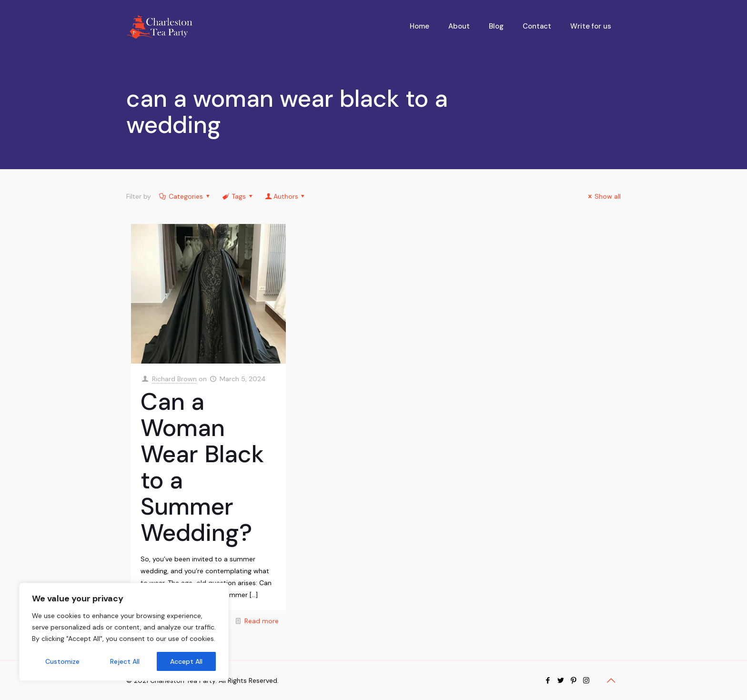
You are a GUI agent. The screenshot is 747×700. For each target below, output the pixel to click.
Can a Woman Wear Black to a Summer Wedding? (202, 467)
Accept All (186, 661)
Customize (62, 661)
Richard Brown (174, 379)
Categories (185, 196)
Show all (603, 196)
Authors (286, 196)
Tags (238, 196)
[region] (124, 632)
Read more (262, 621)
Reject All (125, 661)
